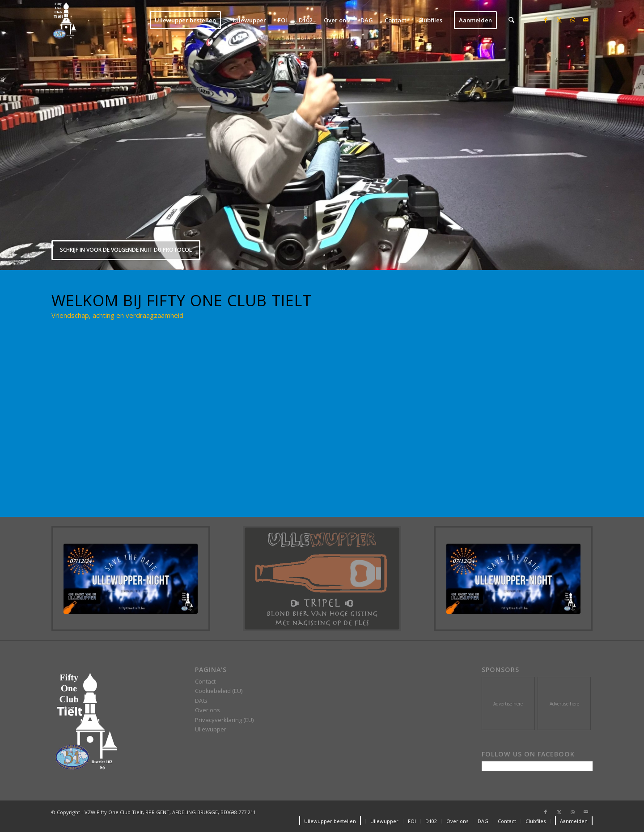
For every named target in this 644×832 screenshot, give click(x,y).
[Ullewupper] (322, 579)
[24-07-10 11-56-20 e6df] (131, 579)
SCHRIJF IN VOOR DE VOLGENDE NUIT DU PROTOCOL (126, 250)
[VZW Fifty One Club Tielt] (64, 20)
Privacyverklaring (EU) (224, 720)
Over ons (208, 710)
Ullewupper (211, 729)
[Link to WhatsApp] (572, 20)
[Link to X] (559, 20)
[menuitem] (185, 20)
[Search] (511, 20)
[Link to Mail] (586, 20)
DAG (201, 701)
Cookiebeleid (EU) (219, 691)
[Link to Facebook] (546, 20)
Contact (205, 681)
